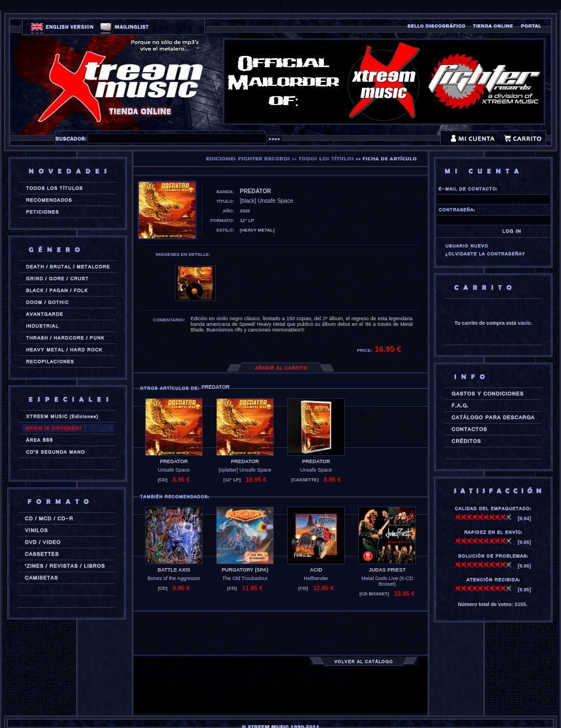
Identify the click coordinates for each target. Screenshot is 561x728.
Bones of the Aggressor (174, 578)
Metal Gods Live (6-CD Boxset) (387, 581)
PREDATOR (174, 461)
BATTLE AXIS (174, 570)
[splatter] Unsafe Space (245, 470)
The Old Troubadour (245, 578)
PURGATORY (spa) (245, 570)
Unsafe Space (174, 470)
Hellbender (316, 578)
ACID (316, 570)
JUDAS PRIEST (387, 570)
